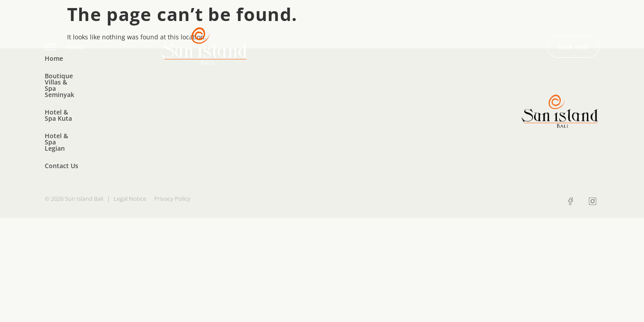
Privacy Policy (172, 123)
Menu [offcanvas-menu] (64, 47)
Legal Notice (130, 123)
